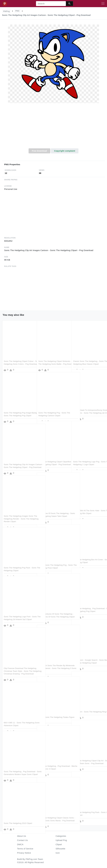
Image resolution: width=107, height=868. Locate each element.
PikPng (7, 11)
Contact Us (22, 840)
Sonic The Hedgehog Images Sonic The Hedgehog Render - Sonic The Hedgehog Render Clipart (19, 513)
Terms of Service (25, 849)
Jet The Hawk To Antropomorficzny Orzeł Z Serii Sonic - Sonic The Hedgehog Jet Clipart (88, 407)
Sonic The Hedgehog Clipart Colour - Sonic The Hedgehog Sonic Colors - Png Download (19, 358)
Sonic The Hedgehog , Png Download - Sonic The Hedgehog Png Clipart (87, 605)
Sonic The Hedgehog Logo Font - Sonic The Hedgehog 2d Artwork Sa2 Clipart (18, 613)
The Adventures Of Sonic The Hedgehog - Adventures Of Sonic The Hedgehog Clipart (52, 611)
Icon (58, 853)
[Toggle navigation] (103, 4)
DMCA (20, 844)
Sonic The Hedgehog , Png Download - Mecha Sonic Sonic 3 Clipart (52, 763)
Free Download (39, 151)
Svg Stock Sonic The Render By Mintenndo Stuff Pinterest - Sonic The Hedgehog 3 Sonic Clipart (52, 662)
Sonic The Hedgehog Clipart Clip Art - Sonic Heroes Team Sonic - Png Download (88, 757)
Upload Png (61, 840)
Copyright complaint (65, 151)
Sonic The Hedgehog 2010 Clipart (18, 817)
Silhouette (60, 849)
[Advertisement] (53, 127)
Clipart (59, 844)
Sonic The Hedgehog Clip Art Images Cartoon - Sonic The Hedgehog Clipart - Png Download (18, 461)
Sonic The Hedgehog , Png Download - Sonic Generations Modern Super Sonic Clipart (17, 768)
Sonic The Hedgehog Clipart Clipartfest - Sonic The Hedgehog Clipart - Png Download (52, 458)
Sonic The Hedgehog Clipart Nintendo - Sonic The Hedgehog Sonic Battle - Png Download (52, 358)
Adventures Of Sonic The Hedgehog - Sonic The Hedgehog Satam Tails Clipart (53, 510)
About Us (22, 836)
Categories (61, 836)
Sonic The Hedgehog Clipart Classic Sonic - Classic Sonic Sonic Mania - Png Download (53, 814)
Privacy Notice (24, 853)
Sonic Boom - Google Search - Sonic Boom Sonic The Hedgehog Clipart (87, 657)
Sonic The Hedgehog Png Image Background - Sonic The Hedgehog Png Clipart (18, 409)
